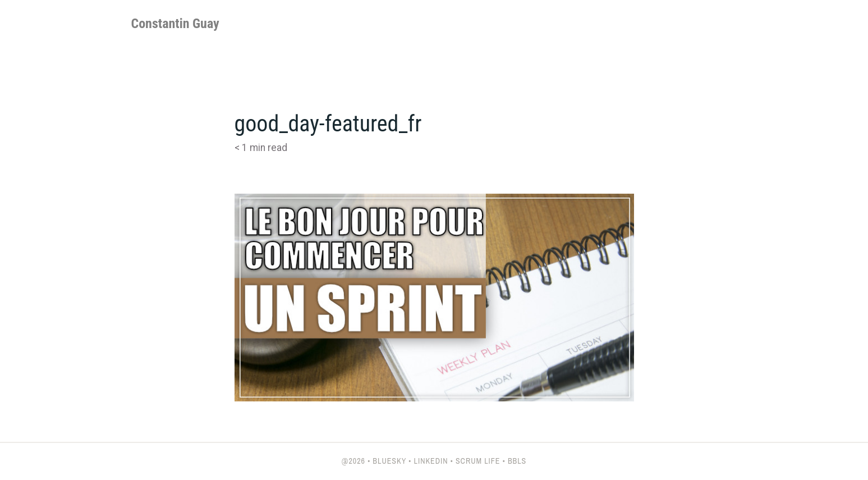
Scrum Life (478, 461)
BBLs (517, 461)
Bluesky (389, 461)
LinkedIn (431, 461)
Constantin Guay (175, 24)
